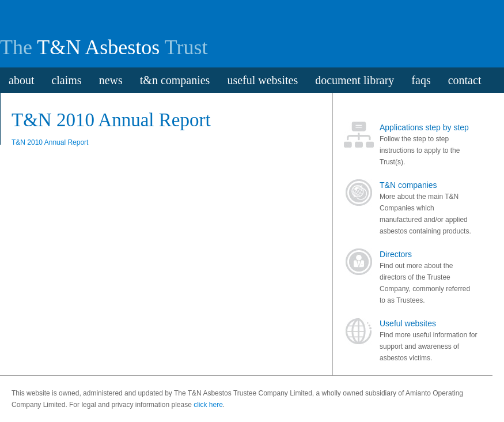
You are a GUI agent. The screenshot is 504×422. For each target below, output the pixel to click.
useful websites (262, 80)
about (21, 80)
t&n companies (175, 80)
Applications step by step (424, 127)
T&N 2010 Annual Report (50, 142)
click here (208, 405)
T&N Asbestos (98, 47)
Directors (396, 254)
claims (66, 80)
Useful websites (408, 323)
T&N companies (408, 185)
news (111, 80)
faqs (421, 80)
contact (465, 80)
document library (355, 80)
